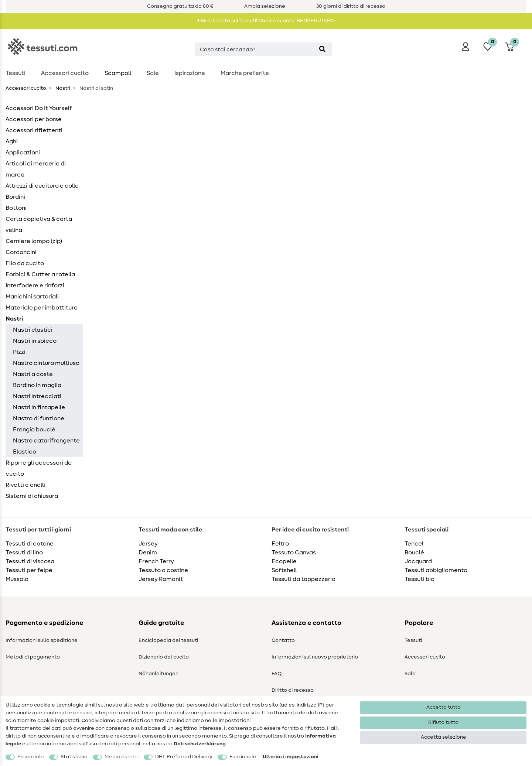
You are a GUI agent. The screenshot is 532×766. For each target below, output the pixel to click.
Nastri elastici (33, 330)
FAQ (277, 674)
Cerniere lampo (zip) (34, 241)
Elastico (25, 452)
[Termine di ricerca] (254, 49)
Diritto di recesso (293, 690)
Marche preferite (245, 73)
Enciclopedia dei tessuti (168, 640)
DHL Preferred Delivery (184, 757)
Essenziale (31, 757)
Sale (153, 73)
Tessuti (16, 73)
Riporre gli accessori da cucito (39, 468)
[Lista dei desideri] (488, 47)
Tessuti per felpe (29, 570)
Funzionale (243, 757)
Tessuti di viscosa (30, 561)
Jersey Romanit (161, 579)
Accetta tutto (444, 707)
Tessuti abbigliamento (436, 570)
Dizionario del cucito (164, 657)
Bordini (15, 197)
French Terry (156, 561)
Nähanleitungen (158, 674)
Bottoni (16, 208)
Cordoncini (21, 252)
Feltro (280, 544)
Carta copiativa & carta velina (39, 225)
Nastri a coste (33, 374)
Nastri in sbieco (35, 341)
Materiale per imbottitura (42, 308)
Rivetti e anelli (25, 485)
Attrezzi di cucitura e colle (42, 186)
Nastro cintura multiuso (46, 363)
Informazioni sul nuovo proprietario (315, 657)
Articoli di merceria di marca (36, 169)
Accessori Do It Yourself (39, 108)
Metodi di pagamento (33, 657)
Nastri (62, 88)
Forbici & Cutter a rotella (40, 274)
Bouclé (414, 553)
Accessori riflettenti (34, 130)
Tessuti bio (420, 579)
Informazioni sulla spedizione (42, 640)
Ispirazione (190, 73)
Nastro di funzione (39, 418)
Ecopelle (284, 561)
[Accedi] (465, 47)
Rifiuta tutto (443, 722)
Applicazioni (23, 153)
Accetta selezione (444, 737)
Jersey (148, 544)
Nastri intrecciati (37, 396)
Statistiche (74, 757)
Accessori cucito (65, 73)
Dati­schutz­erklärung (200, 744)
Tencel (414, 544)
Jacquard (418, 561)
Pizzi (19, 352)
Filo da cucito (25, 263)
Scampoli (118, 73)
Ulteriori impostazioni (291, 757)
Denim (148, 553)
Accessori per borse (34, 119)
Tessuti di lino (24, 553)
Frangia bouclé (34, 430)
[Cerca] (322, 49)
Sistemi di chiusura (32, 496)
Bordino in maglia (37, 385)
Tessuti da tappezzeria (303, 579)
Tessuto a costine (163, 570)
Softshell (284, 570)
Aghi (12, 141)
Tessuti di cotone (30, 544)
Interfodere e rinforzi (35, 285)
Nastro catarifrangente (46, 441)
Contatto (283, 640)
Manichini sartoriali (32, 297)
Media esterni (122, 757)
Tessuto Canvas (294, 553)
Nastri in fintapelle (39, 407)
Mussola (17, 579)
